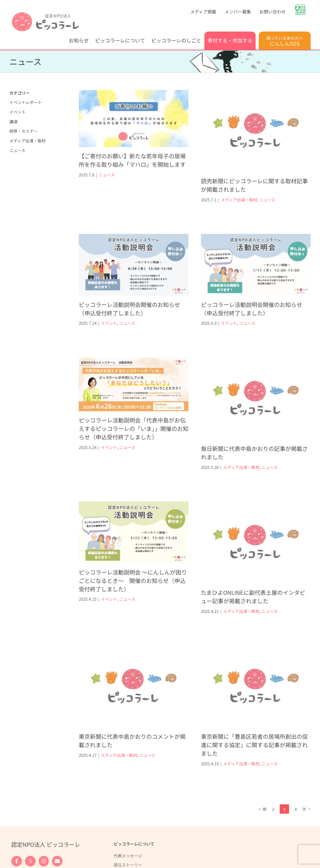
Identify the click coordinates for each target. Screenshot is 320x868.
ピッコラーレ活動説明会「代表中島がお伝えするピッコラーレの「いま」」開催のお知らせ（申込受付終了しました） (144, 411)
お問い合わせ (124, 835)
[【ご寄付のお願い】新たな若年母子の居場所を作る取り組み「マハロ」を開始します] (134, 118)
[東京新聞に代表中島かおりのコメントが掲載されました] (154, 648)
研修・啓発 (21, 816)
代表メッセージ (128, 757)
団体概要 (122, 776)
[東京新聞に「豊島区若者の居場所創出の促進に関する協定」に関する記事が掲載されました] (240, 664)
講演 (13, 122)
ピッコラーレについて (134, 746)
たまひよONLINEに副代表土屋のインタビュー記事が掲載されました (248, 576)
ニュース (107, 175)
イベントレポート (26, 102)
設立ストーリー (128, 767)
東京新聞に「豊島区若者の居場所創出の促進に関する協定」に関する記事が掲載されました (239, 723)
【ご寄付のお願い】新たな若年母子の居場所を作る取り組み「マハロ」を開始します (132, 160)
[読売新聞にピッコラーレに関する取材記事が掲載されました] (250, 131)
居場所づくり (23, 806)
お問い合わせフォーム (128, 849)
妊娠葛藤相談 (23, 797)
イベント (130, 305)
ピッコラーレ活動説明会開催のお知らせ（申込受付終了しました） (150, 291)
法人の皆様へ (23, 865)
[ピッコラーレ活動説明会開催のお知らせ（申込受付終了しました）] (154, 247)
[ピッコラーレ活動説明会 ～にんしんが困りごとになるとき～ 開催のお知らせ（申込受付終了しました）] (134, 512)
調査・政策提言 (25, 825)
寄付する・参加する (30, 835)
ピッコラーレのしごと (32, 786)
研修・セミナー (24, 131)
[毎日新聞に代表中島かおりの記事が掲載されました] (261, 381)
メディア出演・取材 (234, 200)
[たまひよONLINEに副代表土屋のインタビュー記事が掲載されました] (250, 522)
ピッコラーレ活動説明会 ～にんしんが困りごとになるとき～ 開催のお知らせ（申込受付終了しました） (133, 560)
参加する (19, 856)
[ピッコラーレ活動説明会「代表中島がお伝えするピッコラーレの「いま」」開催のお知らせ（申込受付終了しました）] (144, 367)
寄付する (19, 846)
